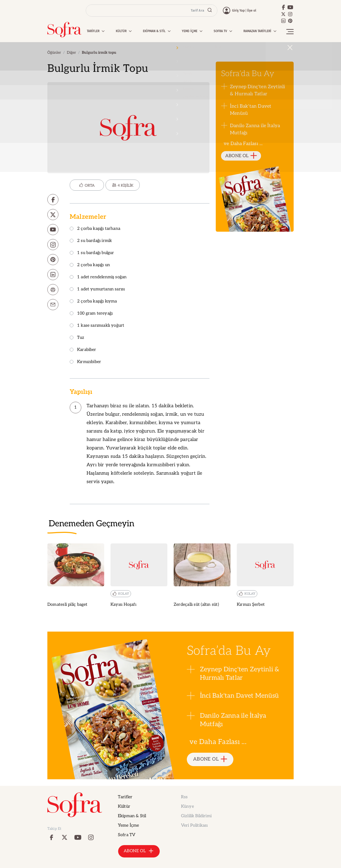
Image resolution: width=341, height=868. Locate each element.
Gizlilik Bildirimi (196, 816)
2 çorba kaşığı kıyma (93, 302)
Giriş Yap (238, 11)
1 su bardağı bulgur (92, 253)
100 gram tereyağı (91, 314)
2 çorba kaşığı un (90, 265)
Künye (187, 807)
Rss (184, 797)
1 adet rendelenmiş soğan (98, 277)
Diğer (71, 53)
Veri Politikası (194, 825)
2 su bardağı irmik (91, 241)
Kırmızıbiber (85, 362)
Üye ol (252, 11)
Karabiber (83, 350)
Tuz (77, 338)
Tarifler (125, 797)
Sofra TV (127, 835)
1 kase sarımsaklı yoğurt (97, 326)
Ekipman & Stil (132, 816)
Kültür (124, 807)
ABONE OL (241, 156)
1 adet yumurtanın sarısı (97, 289)
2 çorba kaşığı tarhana (95, 229)
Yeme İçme (128, 825)
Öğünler (54, 53)
